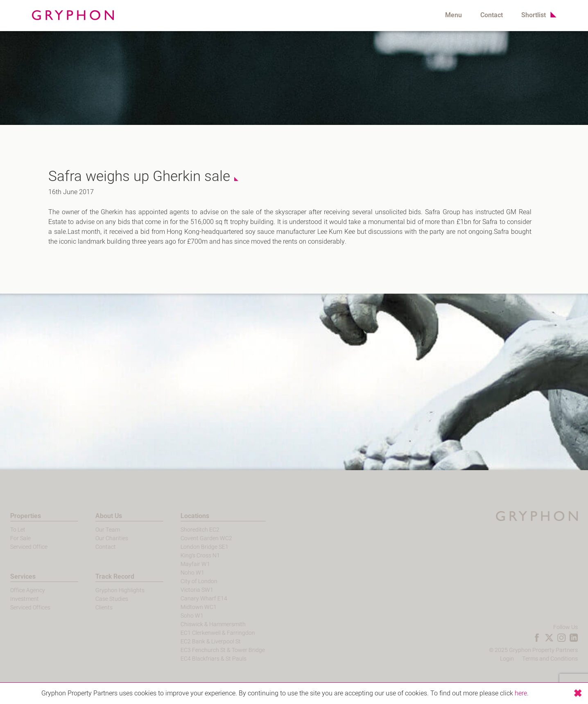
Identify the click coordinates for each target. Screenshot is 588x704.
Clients (95, 608)
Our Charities (102, 538)
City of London (190, 581)
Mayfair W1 (186, 564)
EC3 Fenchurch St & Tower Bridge (214, 650)
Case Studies (102, 599)
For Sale (11, 538)
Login (516, 659)
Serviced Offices (21, 608)
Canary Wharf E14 (195, 599)
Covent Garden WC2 (197, 538)
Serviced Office (20, 547)
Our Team (98, 530)
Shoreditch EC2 (191, 530)
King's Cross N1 (191, 556)
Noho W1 (183, 573)
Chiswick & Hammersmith (204, 624)
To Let (9, 530)
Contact (492, 15)
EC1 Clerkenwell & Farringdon (209, 633)
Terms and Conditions (559, 659)
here (521, 693)
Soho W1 (183, 616)
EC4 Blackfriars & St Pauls (205, 659)
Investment (16, 599)
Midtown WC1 (190, 607)
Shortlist (534, 15)
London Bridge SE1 (196, 547)
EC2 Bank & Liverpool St (202, 642)
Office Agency (19, 590)
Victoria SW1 (188, 590)
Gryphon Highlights (111, 590)
